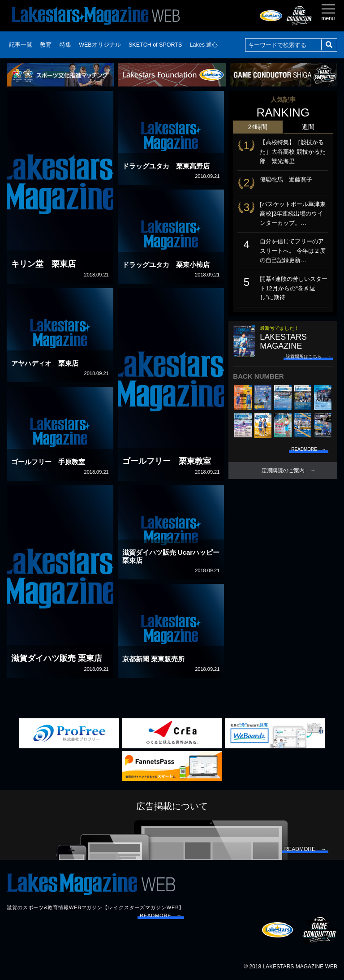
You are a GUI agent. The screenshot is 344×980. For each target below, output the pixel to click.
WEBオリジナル (100, 45)
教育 (46, 45)
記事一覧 (21, 45)
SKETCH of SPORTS (155, 45)
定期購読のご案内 (283, 471)
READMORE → (161, 915)
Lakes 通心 (204, 45)
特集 (65, 45)
